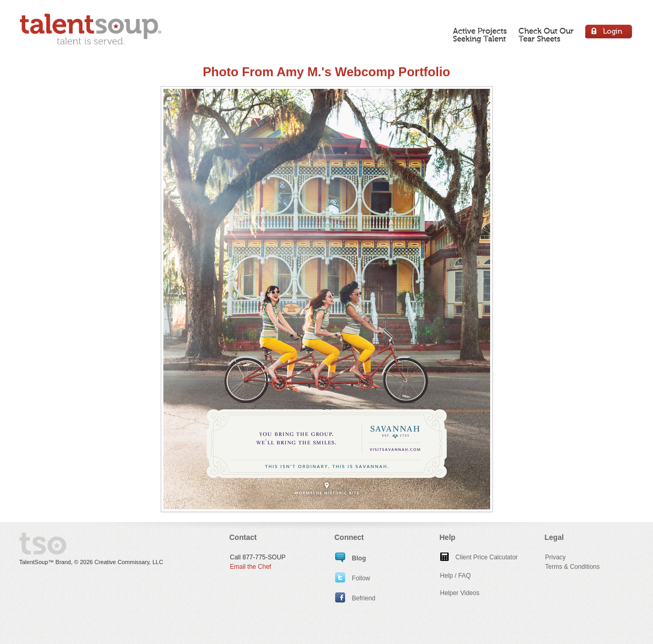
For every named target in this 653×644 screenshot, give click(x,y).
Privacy (556, 557)
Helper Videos (460, 593)
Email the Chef (251, 567)
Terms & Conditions (573, 567)
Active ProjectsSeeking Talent (480, 35)
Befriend (355, 598)
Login (609, 33)
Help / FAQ (456, 576)
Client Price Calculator (479, 557)
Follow (353, 578)
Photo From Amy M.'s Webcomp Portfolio (326, 72)
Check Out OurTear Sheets (546, 35)
